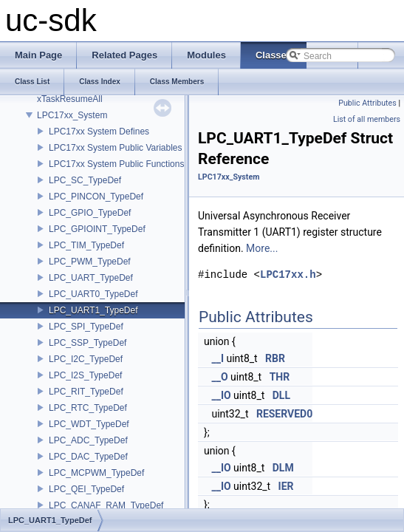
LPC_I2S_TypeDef (85, 375)
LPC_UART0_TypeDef (93, 294)
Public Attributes (367, 103)
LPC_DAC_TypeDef (88, 457)
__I (218, 358)
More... (262, 248)
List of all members (367, 119)
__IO (221, 395)
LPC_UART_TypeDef (91, 278)
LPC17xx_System (72, 115)
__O (219, 377)
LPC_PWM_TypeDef (90, 262)
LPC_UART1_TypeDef (93, 310)
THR (280, 377)
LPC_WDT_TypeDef (89, 424)
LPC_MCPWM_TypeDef (96, 473)
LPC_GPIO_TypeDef (90, 213)
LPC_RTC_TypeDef (88, 408)
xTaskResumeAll (70, 99)
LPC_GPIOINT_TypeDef (97, 229)
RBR (275, 358)
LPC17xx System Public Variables (116, 148)
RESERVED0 (284, 414)
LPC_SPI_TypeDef (86, 327)
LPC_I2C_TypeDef (86, 359)
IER (286, 486)
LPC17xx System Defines (99, 132)
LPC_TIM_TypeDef (86, 245)
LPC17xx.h (288, 274)
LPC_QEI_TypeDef (86, 489)
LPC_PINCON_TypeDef (96, 197)
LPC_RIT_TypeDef (86, 392)
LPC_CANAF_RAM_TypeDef (106, 505)
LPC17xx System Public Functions (116, 164)
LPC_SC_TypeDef (85, 180)
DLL (281, 395)
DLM (283, 468)
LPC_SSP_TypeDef (88, 343)
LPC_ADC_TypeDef (88, 440)
